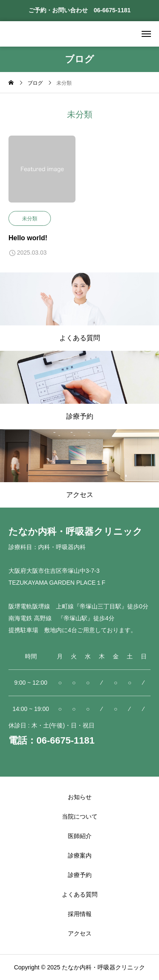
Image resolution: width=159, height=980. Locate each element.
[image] (42, 173)
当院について (80, 816)
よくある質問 (80, 894)
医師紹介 (80, 836)
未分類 (30, 219)
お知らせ (80, 797)
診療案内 (80, 855)
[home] (11, 83)
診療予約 (80, 875)
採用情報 (80, 914)
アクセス (80, 933)
